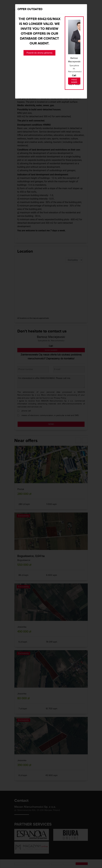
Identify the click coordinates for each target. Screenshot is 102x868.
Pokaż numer (74, 81)
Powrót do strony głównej (39, 53)
